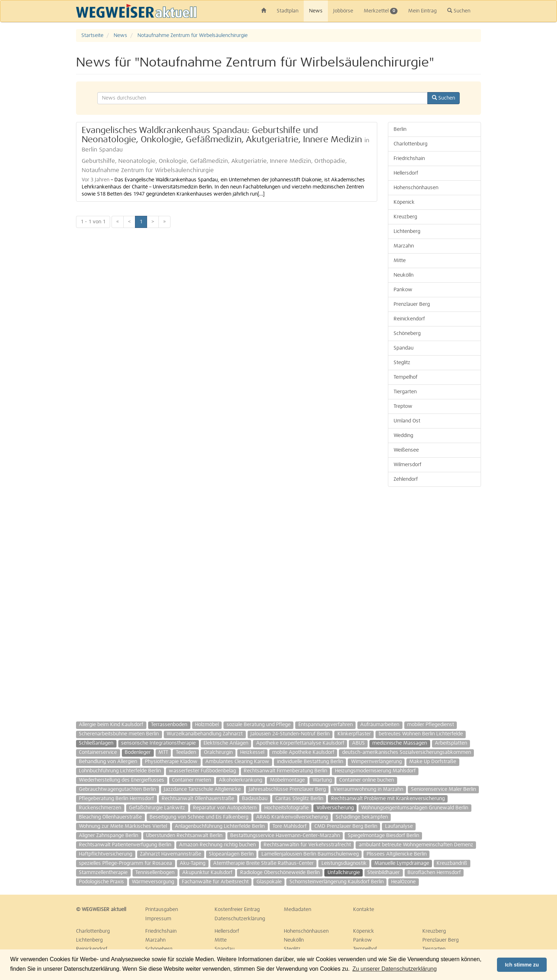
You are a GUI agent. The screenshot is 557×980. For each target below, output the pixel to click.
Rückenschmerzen (100, 808)
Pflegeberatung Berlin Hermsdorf (116, 799)
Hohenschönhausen (416, 188)
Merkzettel (381, 11)
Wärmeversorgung (153, 882)
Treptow (403, 406)
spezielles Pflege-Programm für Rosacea (125, 863)
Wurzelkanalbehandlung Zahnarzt (205, 734)
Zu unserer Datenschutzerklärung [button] (394, 969)
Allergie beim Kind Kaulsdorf (111, 725)
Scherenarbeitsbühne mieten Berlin (119, 734)
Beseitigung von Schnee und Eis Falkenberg (199, 817)
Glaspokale (269, 882)
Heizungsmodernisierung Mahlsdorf (375, 771)
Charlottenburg (410, 144)
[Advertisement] (435, 601)
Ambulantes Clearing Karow (237, 762)
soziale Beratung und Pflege (259, 725)
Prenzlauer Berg (412, 304)
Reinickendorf (409, 319)
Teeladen (186, 752)
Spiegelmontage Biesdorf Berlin (383, 836)
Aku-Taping (193, 863)
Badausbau (255, 799)
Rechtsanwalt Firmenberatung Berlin (285, 771)
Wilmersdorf (407, 465)
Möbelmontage (287, 780)
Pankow (403, 290)
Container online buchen (367, 780)
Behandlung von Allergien (108, 762)
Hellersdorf (406, 173)
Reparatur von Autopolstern (225, 808)
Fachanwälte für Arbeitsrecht (215, 882)
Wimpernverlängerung (376, 762)
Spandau (404, 348)
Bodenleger (138, 752)
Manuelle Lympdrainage (402, 863)
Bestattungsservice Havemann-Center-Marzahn (285, 836)
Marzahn (404, 246)
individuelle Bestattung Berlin (310, 762)
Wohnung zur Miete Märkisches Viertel (123, 826)
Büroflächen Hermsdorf (434, 873)
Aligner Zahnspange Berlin (109, 836)
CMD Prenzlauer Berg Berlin (346, 826)
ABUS (358, 743)
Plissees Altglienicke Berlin (397, 854)
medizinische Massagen (400, 743)
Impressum (158, 919)
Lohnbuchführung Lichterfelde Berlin (120, 771)
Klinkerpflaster (354, 734)
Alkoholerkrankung (240, 780)
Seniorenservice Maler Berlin (444, 789)
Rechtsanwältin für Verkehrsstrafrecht (307, 845)
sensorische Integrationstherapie (158, 743)
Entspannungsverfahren (326, 725)
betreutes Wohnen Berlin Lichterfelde (421, 734)
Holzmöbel (207, 725)
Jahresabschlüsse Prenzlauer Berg (287, 789)
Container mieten (191, 780)
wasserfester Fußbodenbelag (202, 771)
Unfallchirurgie (344, 873)
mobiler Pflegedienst (431, 725)
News (316, 11)
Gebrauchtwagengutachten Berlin (117, 789)
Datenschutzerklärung (240, 919)
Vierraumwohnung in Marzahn (368, 789)
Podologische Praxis (101, 882)
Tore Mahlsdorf (290, 826)
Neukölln (404, 275)
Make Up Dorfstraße (433, 762)
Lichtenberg (407, 231)
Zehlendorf (406, 479)
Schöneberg (407, 334)
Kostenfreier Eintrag (237, 910)
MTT (163, 752)
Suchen (459, 11)
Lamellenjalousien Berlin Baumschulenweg (310, 854)
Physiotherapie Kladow (171, 762)
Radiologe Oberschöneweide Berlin (280, 873)
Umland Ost (407, 421)
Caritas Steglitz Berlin (299, 799)
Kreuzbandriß (452, 863)
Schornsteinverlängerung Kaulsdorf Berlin (337, 882)
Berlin (400, 129)
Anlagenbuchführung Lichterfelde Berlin (220, 826)
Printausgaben (162, 910)
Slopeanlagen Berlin (231, 854)
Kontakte (364, 910)
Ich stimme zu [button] (522, 965)
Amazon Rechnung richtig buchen (217, 845)
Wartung (322, 780)
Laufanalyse (399, 826)
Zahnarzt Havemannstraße (171, 854)
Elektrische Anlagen (226, 743)
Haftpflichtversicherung (106, 854)
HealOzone (403, 882)
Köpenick (404, 202)
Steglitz (402, 363)
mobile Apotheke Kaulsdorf (303, 752)
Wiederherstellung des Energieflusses (121, 780)
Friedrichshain (409, 159)
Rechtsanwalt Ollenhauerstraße (198, 799)
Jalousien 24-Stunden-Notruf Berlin (290, 734)
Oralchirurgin (218, 752)
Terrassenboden (169, 725)
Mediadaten (298, 910)
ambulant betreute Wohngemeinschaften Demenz (416, 845)
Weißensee (406, 450)
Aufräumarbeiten (380, 725)
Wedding (403, 436)
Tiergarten (405, 392)
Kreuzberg (405, 217)
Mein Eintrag (422, 11)
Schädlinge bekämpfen (362, 817)
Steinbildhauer (383, 873)
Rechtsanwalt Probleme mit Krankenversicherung (388, 799)
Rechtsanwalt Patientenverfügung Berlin (125, 845)
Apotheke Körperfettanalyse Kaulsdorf (300, 743)
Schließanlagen (96, 743)
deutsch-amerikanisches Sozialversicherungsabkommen (407, 752)
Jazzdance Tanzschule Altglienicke (202, 789)
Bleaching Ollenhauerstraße (110, 817)
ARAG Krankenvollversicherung (292, 817)
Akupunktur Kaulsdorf (207, 873)
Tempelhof (405, 377)
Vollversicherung (335, 808)
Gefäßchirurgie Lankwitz (157, 808)
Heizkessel (252, 752)
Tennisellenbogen (155, 873)
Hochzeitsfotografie (286, 808)
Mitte (400, 261)
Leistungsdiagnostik (344, 863)
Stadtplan (288, 11)
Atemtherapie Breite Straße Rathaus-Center (263, 863)
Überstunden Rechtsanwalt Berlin (184, 836)
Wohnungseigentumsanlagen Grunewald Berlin (415, 808)
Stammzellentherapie (103, 873)
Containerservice (98, 752)
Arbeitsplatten (451, 743)
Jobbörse (343, 11)
